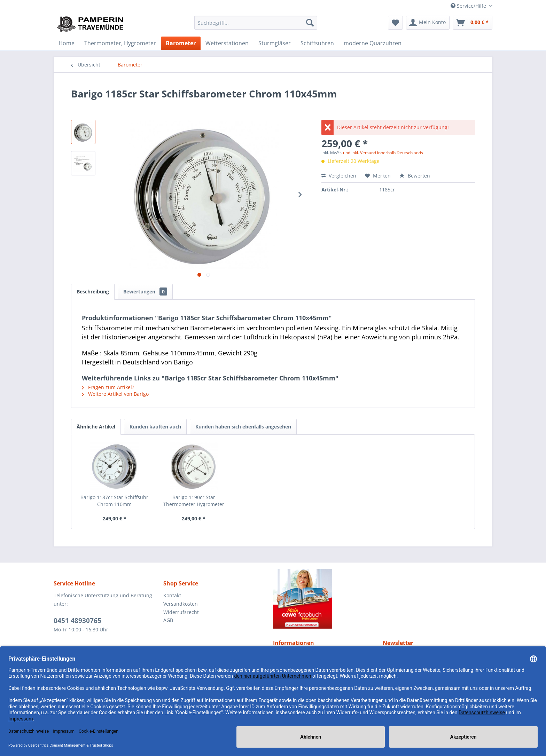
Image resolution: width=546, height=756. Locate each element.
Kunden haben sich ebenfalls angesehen (243, 427)
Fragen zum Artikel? (108, 387)
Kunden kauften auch (155, 427)
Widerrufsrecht (181, 612)
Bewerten (415, 176)
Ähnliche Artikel (96, 427)
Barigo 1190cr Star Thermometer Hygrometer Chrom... (194, 501)
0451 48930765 (77, 621)
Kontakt (172, 595)
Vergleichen (339, 176)
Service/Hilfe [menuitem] (469, 6)
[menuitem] (256, 23)
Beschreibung (93, 292)
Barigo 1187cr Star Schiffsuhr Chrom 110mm (114, 501)
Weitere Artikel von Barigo (115, 394)
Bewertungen (145, 292)
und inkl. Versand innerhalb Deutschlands (383, 153)
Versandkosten (181, 604)
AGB (168, 620)
